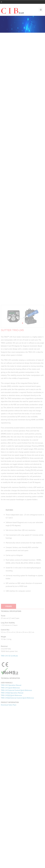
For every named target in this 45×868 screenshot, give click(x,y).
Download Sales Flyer (9, 796)
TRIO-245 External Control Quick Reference (16, 782)
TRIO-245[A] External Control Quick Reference (18, 789)
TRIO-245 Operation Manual (11, 777)
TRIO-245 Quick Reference (10, 779)
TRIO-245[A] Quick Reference (11, 787)
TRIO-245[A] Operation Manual (12, 784)
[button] (23, 414)
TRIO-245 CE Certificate (9, 747)
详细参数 (9, 698)
